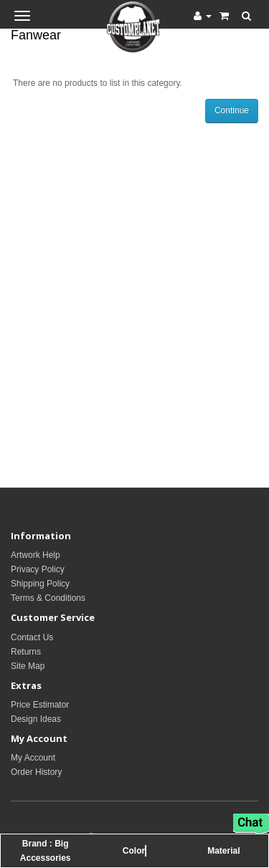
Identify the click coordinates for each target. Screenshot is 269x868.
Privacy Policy (38, 569)
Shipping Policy (40, 584)
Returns (26, 652)
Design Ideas (36, 719)
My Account (33, 758)
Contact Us (32, 637)
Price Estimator (40, 705)
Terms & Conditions (48, 598)
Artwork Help (36, 555)
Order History (36, 772)
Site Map (28, 666)
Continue (232, 110)
